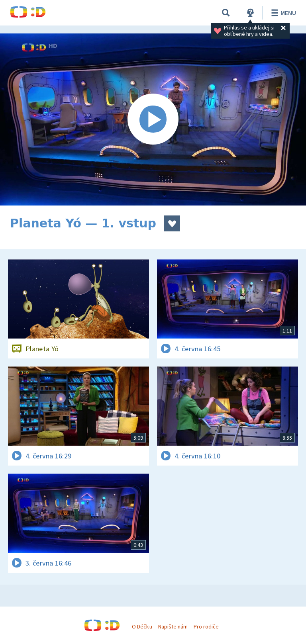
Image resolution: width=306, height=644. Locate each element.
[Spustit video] (153, 119)
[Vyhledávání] (226, 13)
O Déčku (142, 626)
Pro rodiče (206, 626)
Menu (282, 13)
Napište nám (173, 626)
